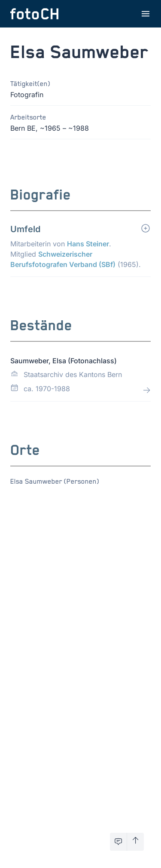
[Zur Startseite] (34, 14)
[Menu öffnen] (146, 14)
